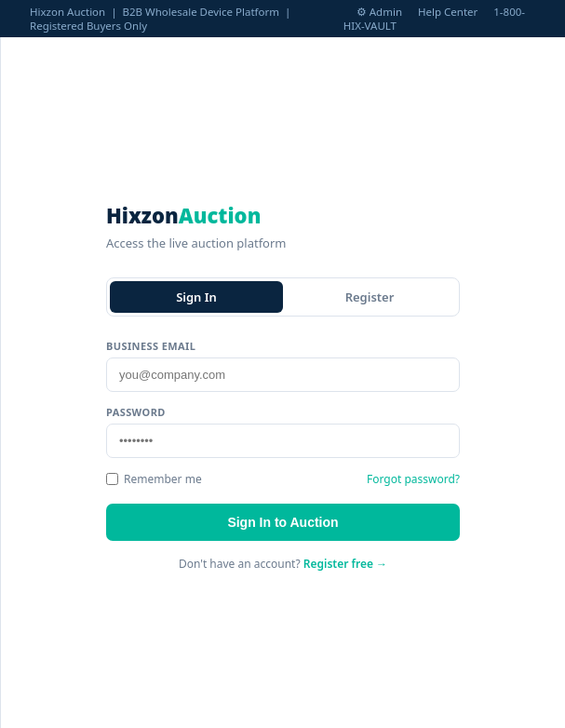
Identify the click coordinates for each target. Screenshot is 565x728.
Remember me (154, 479)
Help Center (448, 12)
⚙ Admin (379, 12)
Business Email (151, 346)
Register (370, 297)
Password (136, 412)
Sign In (196, 297)
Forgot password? (413, 479)
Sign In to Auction (282, 522)
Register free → (345, 564)
